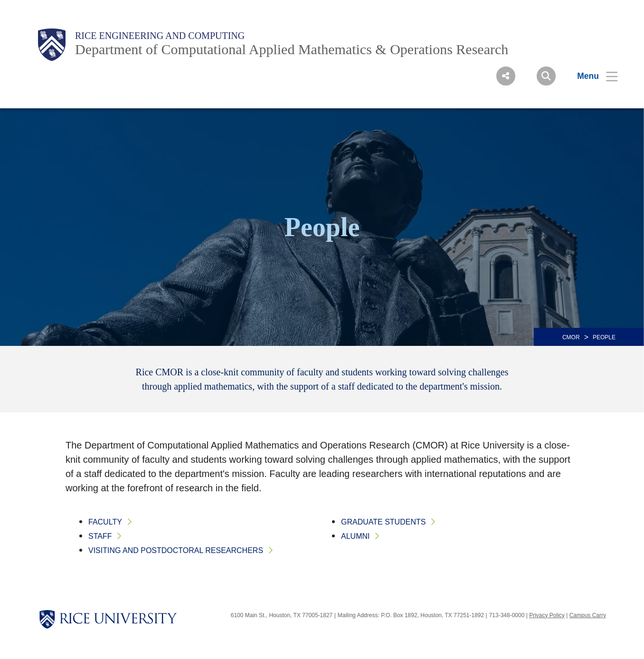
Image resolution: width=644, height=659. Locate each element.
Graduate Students (383, 522)
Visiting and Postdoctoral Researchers (176, 550)
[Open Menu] (592, 76)
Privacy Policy (547, 615)
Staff (100, 536)
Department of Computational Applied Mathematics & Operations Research (292, 49)
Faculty (105, 522)
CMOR (571, 337)
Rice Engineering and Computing (160, 36)
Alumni (355, 536)
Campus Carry (588, 615)
